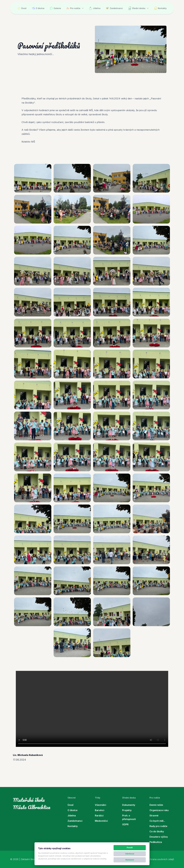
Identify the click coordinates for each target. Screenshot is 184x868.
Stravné (154, 816)
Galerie (55, 8)
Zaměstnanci (114, 8)
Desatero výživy (159, 837)
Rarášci (99, 816)
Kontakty (160, 8)
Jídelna (95, 8)
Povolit (130, 848)
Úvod (22, 8)
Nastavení (130, 860)
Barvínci (100, 810)
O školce (38, 8)
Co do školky (157, 831)
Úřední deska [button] (137, 8)
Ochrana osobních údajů (160, 859)
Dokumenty (129, 805)
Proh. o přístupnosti (129, 817)
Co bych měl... (157, 821)
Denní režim (156, 805)
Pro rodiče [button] (73, 8)
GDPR (125, 824)
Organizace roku (159, 810)
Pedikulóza (156, 842)
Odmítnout (130, 854)
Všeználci (100, 805)
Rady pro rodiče (158, 826)
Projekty (127, 810)
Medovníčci (101, 821)
